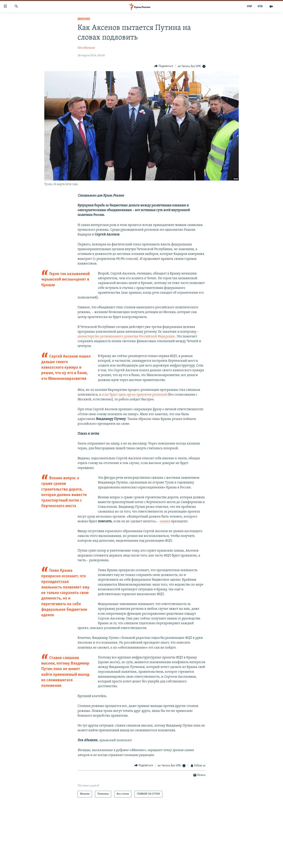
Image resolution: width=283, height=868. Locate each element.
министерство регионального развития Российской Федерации (126, 337)
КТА (260, 6)
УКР (249, 6)
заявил (165, 521)
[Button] (164, 66)
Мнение (84, 19)
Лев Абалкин (86, 48)
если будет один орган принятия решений (135, 395)
